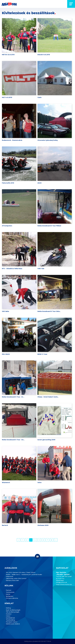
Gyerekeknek (10, 618)
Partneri (9, 590)
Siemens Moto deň (12, 580)
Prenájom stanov (12, 622)
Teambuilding (10, 620)
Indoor (8, 616)
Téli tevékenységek (13, 612)
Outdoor (9, 614)
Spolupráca (10, 596)
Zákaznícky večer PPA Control (16, 578)
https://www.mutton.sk (64, 584)
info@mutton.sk (61, 582)
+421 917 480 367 (62, 576)
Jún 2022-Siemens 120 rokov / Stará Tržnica (21, 572)
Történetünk (10, 592)
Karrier (8, 594)
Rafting (8, 608)
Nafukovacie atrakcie (13, 624)
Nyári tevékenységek (13, 610)
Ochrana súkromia (12, 598)
